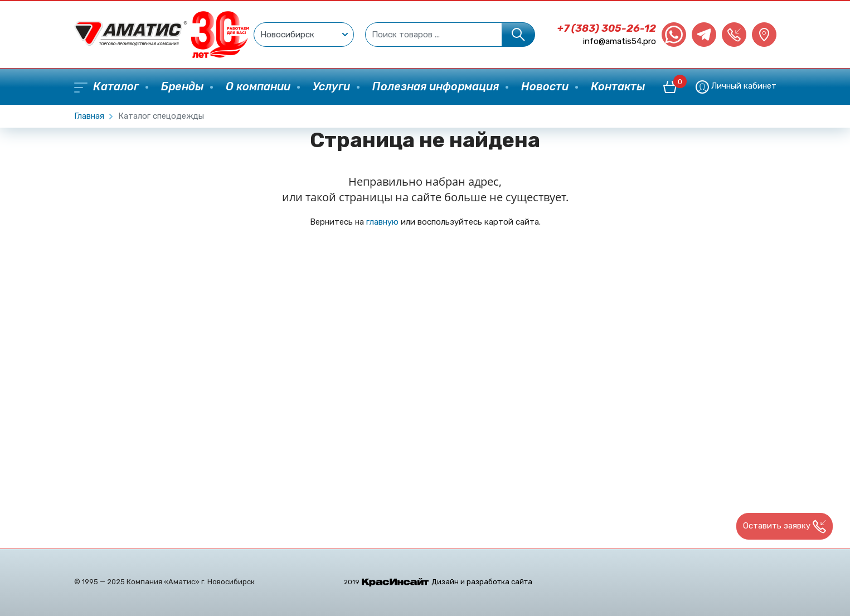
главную (382, 222)
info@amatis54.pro (620, 41)
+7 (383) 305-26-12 (607, 28)
